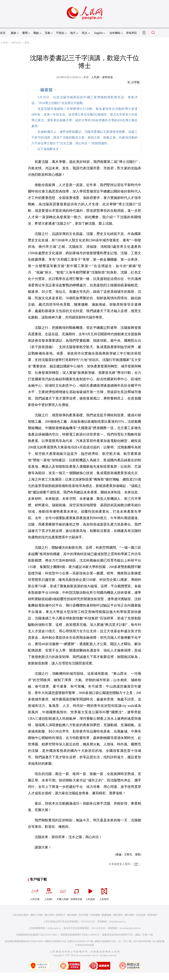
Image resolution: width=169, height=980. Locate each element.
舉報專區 (131, 33)
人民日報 (35, 893)
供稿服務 (95, 915)
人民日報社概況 (20, 915)
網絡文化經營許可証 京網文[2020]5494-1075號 (69, 941)
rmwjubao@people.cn (130, 928)
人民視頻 (90, 893)
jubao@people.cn (117, 922)
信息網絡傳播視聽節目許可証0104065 (24, 941)
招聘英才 (61, 915)
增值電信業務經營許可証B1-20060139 (80, 935)
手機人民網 (63, 893)
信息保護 (141, 915)
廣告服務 (72, 915)
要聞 (27, 43)
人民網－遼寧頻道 (102, 77)
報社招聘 (49, 915)
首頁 (3, 33)
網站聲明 (118, 915)
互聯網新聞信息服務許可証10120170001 (37, 935)
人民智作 (104, 893)
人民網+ (49, 893)
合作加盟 (83, 915)
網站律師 (129, 915)
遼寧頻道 (16, 43)
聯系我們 (152, 915)
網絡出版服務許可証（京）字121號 (113, 941)
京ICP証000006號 (142, 941)
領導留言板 (76, 893)
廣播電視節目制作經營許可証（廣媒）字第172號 (128, 935)
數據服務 (106, 915)
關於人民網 (37, 915)
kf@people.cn (54, 928)
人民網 (4, 43)
